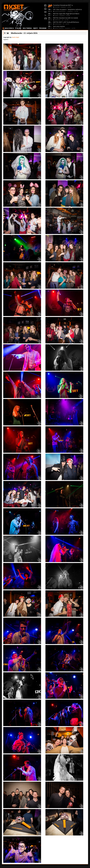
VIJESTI (35, 28)
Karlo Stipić (16, 37)
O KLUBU (18, 28)
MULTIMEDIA (27, 28)
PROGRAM (43, 28)
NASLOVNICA (9, 28)
